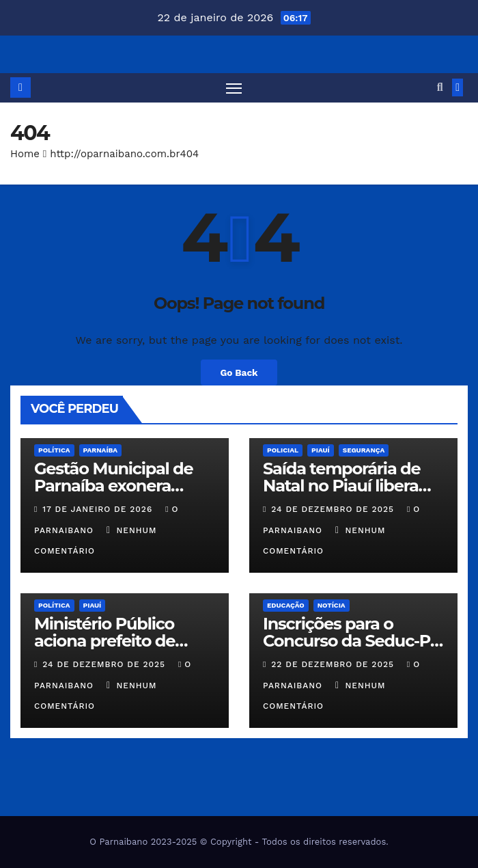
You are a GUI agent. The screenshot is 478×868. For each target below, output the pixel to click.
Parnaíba (101, 450)
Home (25, 154)
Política (54, 450)
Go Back (239, 372)
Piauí (321, 450)
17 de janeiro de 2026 (99, 509)
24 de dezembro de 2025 (334, 509)
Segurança (364, 450)
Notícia (332, 605)
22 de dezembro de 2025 (334, 664)
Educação (286, 605)
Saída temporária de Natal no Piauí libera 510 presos (341, 486)
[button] (440, 87)
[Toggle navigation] (234, 88)
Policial (283, 450)
